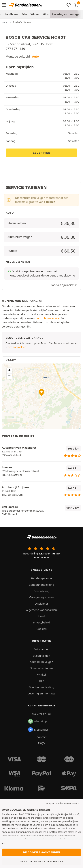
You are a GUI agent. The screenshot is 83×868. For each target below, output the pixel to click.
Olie (24, 14)
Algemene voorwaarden (42, 610)
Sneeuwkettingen (42, 668)
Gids (46, 14)
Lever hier (42, 153)
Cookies (41, 629)
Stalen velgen (41, 656)
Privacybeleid (41, 622)
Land (42, 616)
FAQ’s (41, 743)
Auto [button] (36, 56)
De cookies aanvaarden (41, 852)
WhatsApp (38, 721)
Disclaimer (41, 603)
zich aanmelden (17, 347)
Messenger (38, 730)
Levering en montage (66, 14)
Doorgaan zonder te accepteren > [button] (62, 803)
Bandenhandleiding (41, 585)
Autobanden (41, 649)
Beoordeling (41, 591)
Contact (41, 737)
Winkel (35, 14)
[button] (41, 393)
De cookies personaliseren (42, 861)
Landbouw (12, 14)
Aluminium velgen (41, 662)
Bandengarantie (41, 578)
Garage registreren (41, 597)
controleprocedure (48, 318)
